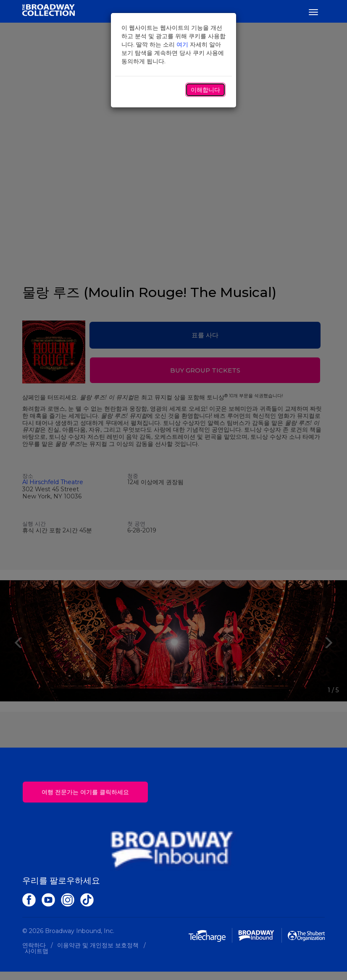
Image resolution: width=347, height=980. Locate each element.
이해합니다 (205, 90)
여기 (182, 44)
